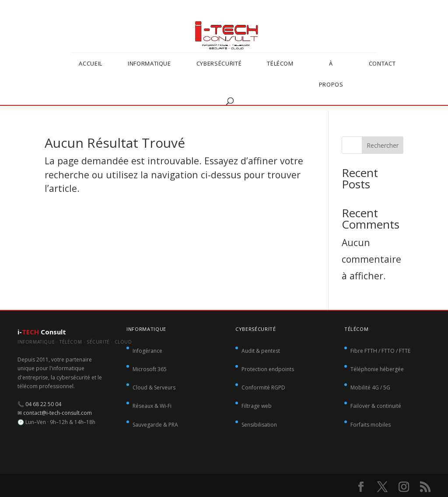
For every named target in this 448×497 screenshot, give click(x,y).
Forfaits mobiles (371, 425)
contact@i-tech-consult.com (58, 413)
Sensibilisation (259, 425)
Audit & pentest (261, 351)
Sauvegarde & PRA (155, 425)
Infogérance (147, 351)
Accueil (91, 63)
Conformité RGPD (263, 388)
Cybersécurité (219, 63)
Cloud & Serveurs (154, 388)
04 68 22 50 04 (43, 404)
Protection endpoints (268, 369)
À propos (331, 74)
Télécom (280, 63)
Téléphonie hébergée (377, 369)
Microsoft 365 (150, 369)
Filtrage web (257, 406)
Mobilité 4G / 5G (370, 388)
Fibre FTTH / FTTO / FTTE (380, 351)
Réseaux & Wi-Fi (152, 406)
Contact (382, 63)
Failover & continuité (376, 406)
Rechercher (383, 145)
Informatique (149, 63)
